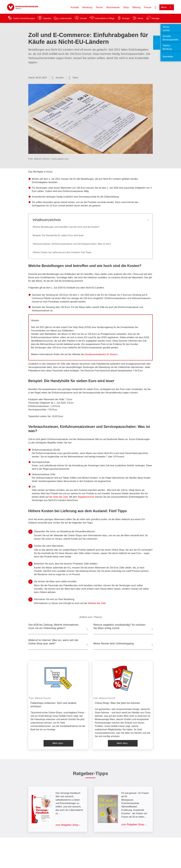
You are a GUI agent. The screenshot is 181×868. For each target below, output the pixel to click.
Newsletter (168, 57)
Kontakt (75, 7)
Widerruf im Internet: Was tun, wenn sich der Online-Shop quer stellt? (53, 642)
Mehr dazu (58, 743)
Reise (140, 18)
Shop (126, 7)
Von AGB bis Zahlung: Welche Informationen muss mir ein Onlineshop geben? (53, 626)
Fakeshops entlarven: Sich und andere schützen (53, 705)
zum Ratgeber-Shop (67, 825)
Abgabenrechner (86, 497)
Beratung (87, 7)
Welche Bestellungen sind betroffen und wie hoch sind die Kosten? (66, 227)
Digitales (47, 18)
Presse (148, 7)
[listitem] (58, 705)
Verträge (155, 18)
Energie (126, 18)
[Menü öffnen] (167, 7)
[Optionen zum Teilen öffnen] (74, 78)
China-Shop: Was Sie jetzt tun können (117, 703)
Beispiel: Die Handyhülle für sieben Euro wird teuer (58, 235)
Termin (99, 7)
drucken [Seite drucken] (60, 78)
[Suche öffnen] (155, 7)
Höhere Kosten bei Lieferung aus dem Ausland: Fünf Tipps (62, 252)
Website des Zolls (97, 603)
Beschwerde (113, 7)
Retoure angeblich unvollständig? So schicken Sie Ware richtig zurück (119, 626)
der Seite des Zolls (59, 497)
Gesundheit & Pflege (105, 18)
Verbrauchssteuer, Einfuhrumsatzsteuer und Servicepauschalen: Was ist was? (72, 244)
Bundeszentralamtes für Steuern (101, 354)
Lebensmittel (66, 18)
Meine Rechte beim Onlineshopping (113, 644)
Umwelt (83, 18)
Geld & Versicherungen (24, 18)
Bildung (136, 7)
